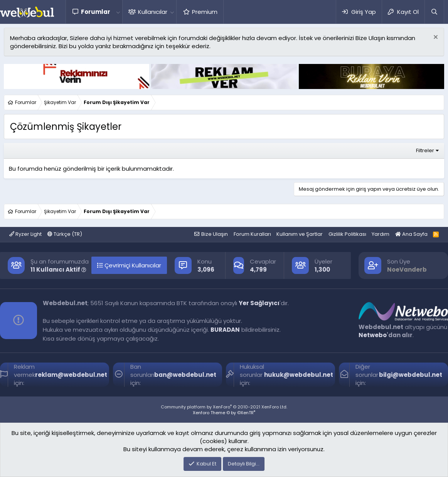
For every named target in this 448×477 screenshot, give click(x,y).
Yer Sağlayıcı (259, 303)
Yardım (381, 234)
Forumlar (96, 12)
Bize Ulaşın (215, 234)
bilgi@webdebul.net (411, 375)
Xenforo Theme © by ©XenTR (224, 413)
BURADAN (225, 330)
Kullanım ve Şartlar (300, 234)
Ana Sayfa (411, 234)
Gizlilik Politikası (347, 234)
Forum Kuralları (252, 234)
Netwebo (373, 335)
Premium (205, 12)
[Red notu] (435, 38)
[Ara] (434, 12)
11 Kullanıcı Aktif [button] (58, 270)
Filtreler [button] (425, 150)
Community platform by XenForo (224, 407)
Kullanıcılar (153, 12)
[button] (118, 12)
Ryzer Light (25, 234)
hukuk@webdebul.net (299, 375)
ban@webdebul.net (185, 375)
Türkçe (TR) (65, 234)
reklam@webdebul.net (71, 375)
